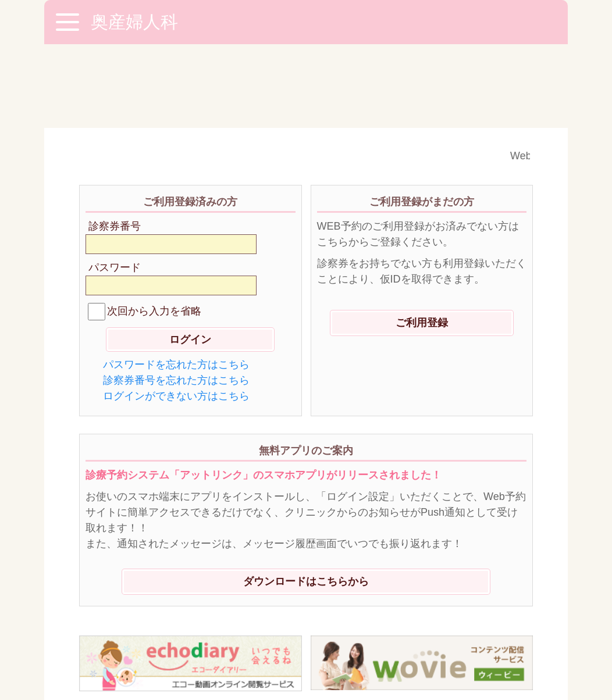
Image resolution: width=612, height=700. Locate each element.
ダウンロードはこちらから (306, 498)
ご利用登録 (422, 239)
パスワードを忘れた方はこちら (176, 281)
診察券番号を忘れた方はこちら (176, 297)
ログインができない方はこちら (176, 312)
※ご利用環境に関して (134, 633)
